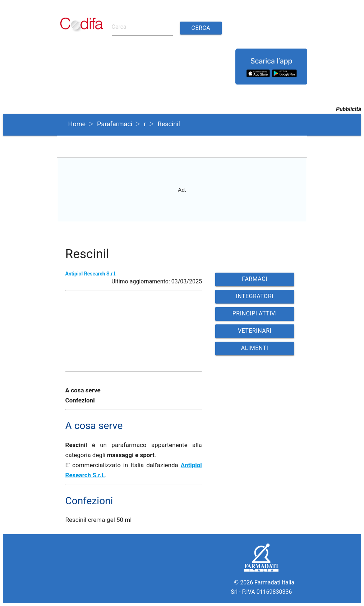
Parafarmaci (115, 124)
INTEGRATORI (254, 296)
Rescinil (169, 124)
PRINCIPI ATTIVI (255, 313)
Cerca (201, 28)
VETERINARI (255, 331)
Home (77, 124)
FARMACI (255, 279)
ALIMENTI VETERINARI (255, 350)
